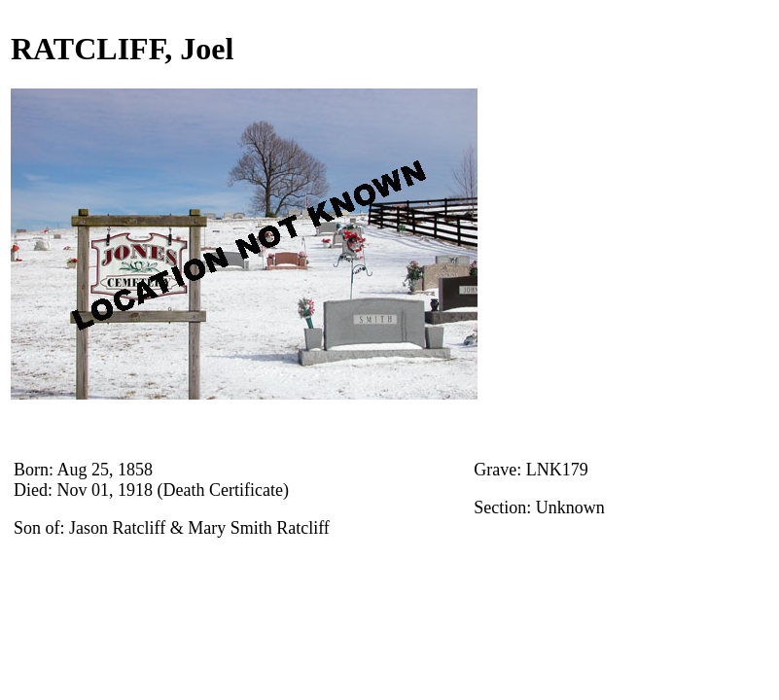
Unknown (570, 507)
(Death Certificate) (223, 490)
